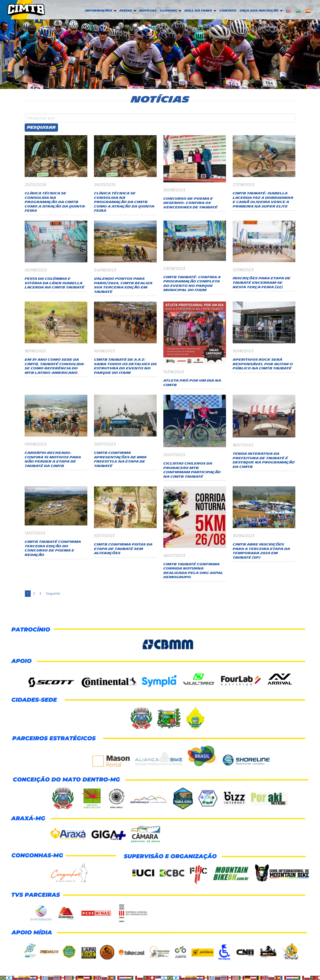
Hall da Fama (198, 11)
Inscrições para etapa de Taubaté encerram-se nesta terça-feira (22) (262, 283)
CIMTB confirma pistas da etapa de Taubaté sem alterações (123, 549)
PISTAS (126, 11)
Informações (99, 11)
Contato (228, 11)
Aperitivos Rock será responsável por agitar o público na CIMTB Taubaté (263, 364)
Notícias (148, 11)
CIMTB (26, 10)
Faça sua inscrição (259, 11)
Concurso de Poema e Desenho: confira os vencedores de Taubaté (190, 203)
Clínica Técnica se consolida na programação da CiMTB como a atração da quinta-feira (55, 202)
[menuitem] (100, 11)
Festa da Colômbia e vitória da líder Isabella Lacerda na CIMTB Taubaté (55, 283)
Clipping (169, 11)
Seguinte (53, 594)
